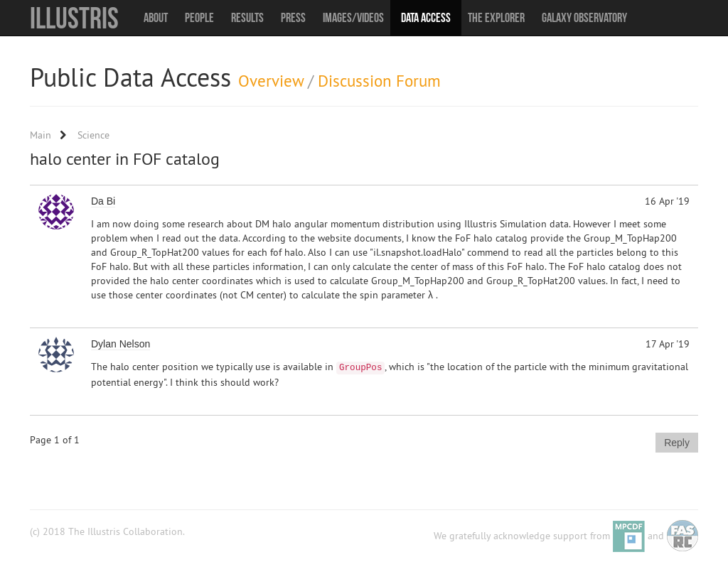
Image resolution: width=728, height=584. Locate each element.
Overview (271, 81)
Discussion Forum (379, 81)
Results (247, 18)
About (156, 18)
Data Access (426, 18)
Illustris (74, 18)
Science (93, 135)
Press (293, 18)
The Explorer (496, 18)
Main (41, 135)
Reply (677, 443)
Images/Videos (353, 18)
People (199, 18)
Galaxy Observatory (584, 18)
